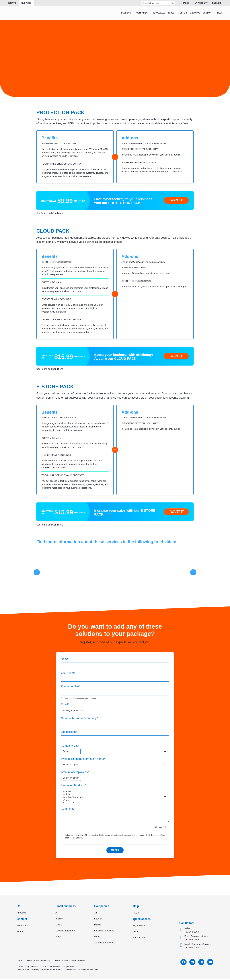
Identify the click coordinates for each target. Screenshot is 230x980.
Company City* (70, 746)
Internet (81, 793)
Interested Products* (73, 786)
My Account (201, 3)
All (57, 914)
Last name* (68, 673)
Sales (186, 3)
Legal (20, 962)
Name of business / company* (79, 719)
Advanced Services (104, 944)
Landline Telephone (81, 799)
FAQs (136, 914)
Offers (136, 933)
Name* (65, 659)
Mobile (81, 796)
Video (81, 802)
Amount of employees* (75, 773)
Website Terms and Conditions (71, 962)
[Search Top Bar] (158, 3)
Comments (68, 810)
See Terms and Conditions (50, 213)
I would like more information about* (83, 760)
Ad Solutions (139, 939)
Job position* (69, 732)
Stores (20, 933)
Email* (65, 705)
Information (22, 927)
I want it (176, 200)
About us (21, 914)
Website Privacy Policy (39, 962)
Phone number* (71, 687)
